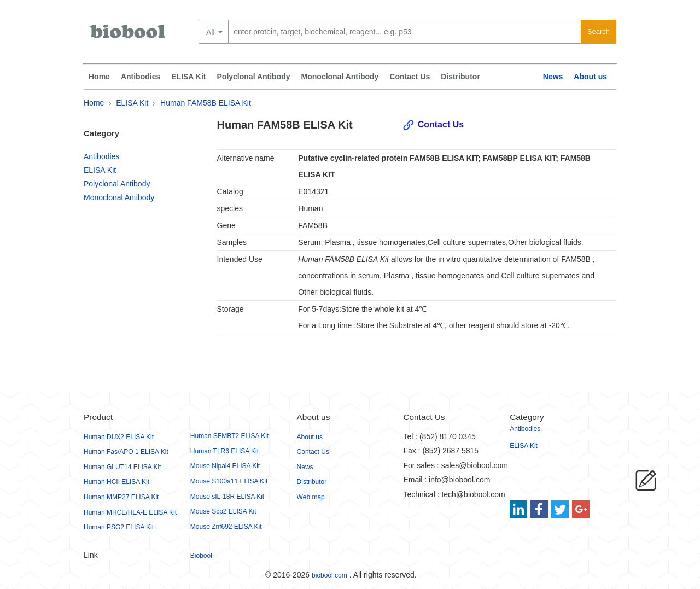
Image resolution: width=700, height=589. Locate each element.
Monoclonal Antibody (340, 77)
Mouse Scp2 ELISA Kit (223, 511)
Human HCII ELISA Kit (116, 482)
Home (99, 77)
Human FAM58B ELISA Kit (206, 103)
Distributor (460, 77)
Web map (311, 497)
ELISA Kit (188, 77)
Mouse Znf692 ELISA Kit (226, 527)
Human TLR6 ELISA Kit (224, 451)
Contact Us (410, 77)
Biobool (201, 556)
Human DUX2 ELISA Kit (119, 437)
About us (590, 77)
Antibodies (141, 77)
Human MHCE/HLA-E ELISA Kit (130, 512)
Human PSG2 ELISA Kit (119, 527)
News (553, 77)
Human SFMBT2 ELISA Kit (229, 436)
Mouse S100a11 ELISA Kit (229, 481)
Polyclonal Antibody (254, 77)
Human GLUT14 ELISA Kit (122, 467)
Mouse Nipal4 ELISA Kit (225, 466)
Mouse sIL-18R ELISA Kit (227, 497)
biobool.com (329, 575)
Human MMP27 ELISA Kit (121, 497)
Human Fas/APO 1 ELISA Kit (126, 452)
